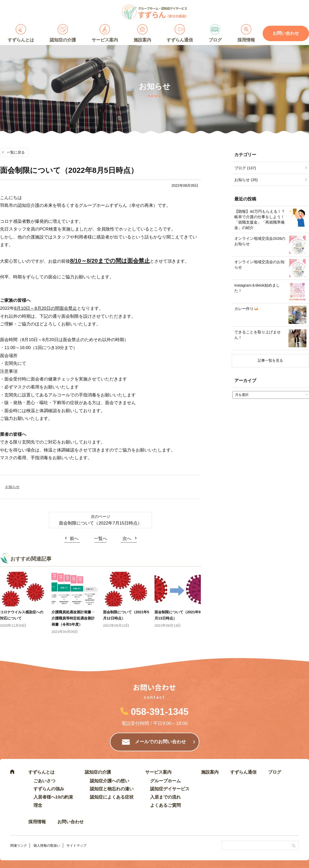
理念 (38, 805)
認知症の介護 (63, 40)
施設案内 (142, 40)
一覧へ (101, 539)
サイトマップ (76, 845)
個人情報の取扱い (47, 845)
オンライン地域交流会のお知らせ (259, 264)
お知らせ (12, 487)
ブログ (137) (245, 168)
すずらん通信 (180, 40)
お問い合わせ (71, 822)
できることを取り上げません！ (257, 335)
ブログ (215, 40)
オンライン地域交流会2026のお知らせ (260, 241)
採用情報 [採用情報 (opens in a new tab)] (246, 40)
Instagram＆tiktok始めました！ (257, 288)
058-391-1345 (160, 712)
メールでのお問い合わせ (160, 742)
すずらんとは (21, 40)
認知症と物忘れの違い (112, 789)
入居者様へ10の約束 (53, 797)
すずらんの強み (49, 789)
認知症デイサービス (170, 789)
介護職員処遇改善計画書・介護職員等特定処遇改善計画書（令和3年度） (73, 618)
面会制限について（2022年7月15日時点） (100, 523)
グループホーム (165, 781)
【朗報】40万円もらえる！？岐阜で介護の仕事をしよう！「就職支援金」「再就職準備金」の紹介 (260, 219)
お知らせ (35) (246, 180)
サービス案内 (105, 40)
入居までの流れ (165, 797)
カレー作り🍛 (246, 309)
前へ (74, 539)
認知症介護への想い (110, 781)
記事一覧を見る (270, 360)
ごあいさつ (44, 781)
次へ (127, 539)
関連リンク (19, 845)
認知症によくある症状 (112, 797)
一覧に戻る (16, 152)
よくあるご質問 (165, 805)
